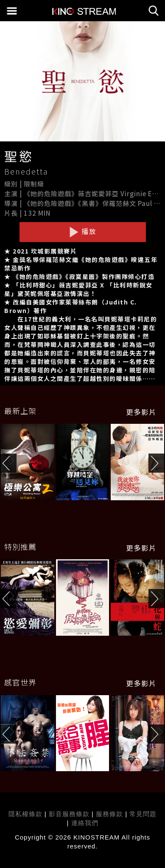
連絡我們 (85, 823)
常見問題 (143, 814)
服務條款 (110, 814)
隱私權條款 (25, 814)
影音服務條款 (69, 814)
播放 (83, 231)
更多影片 (141, 412)
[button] (157, 463)
